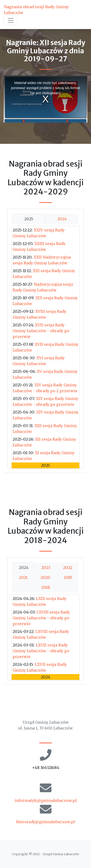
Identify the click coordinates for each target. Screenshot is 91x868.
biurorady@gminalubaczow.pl (46, 822)
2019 (68, 577)
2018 (46, 587)
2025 (29, 219)
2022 (68, 568)
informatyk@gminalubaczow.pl (46, 800)
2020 (45, 577)
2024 (62, 219)
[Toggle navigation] (11, 20)
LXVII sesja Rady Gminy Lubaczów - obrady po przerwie (41, 651)
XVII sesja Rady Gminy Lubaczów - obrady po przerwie (41, 331)
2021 (23, 577)
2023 (46, 568)
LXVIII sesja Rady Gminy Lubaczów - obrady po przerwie (41, 618)
